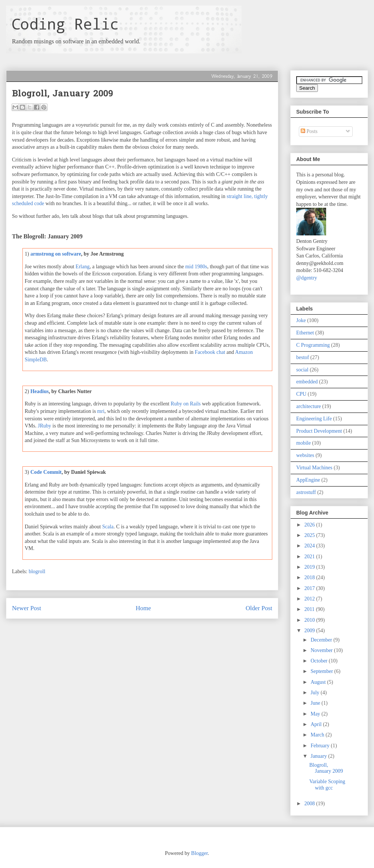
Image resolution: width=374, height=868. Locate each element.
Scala (108, 527)
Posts (309, 131)
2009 (310, 631)
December (322, 640)
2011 (310, 609)
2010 (310, 620)
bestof (303, 357)
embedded (307, 382)
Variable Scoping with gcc (327, 785)
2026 (310, 525)
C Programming (313, 345)
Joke (301, 320)
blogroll (37, 572)
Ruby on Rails (186, 404)
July (315, 693)
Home (143, 608)
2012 (310, 599)
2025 (310, 535)
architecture (309, 406)
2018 (310, 577)
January (319, 756)
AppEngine (308, 480)
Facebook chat (210, 352)
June (316, 703)
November (322, 650)
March (318, 735)
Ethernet (305, 333)
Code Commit (46, 472)
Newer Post (27, 608)
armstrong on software (56, 254)
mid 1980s (196, 267)
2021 (310, 557)
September (322, 671)
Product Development (319, 431)
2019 (310, 567)
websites (305, 455)
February (321, 746)
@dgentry (307, 278)
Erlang (82, 267)
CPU (301, 394)
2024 (310, 546)
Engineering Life (314, 419)
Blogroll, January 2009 (326, 768)
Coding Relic (65, 24)
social (302, 370)
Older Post (259, 608)
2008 (310, 804)
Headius (39, 391)
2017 (310, 588)
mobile (304, 443)
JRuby (45, 426)
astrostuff (306, 492)
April (317, 724)
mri (101, 411)
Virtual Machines (314, 468)
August (319, 682)
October (320, 661)
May (316, 714)
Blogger (199, 853)
